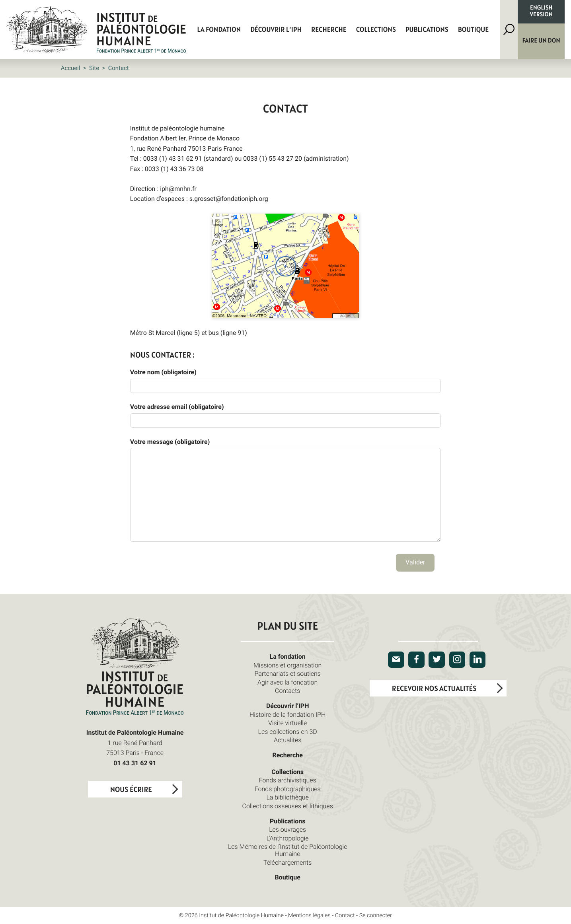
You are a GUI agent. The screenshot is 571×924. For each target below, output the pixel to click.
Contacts (287, 691)
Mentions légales (309, 915)
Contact (345, 915)
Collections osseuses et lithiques (288, 806)
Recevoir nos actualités (434, 689)
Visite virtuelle (287, 723)
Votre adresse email (177, 407)
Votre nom (163, 372)
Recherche (329, 30)
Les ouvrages (287, 829)
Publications (427, 30)
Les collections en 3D (288, 731)
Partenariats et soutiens (287, 673)
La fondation (219, 30)
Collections (376, 30)
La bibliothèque (287, 797)
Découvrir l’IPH (276, 30)
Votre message (170, 442)
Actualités (287, 740)
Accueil (71, 68)
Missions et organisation (287, 665)
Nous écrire (131, 790)
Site (94, 68)
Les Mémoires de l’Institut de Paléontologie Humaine (288, 850)
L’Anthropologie (288, 838)
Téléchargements (287, 862)
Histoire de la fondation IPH (287, 714)
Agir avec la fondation (287, 682)
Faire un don (541, 41)
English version (541, 12)
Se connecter (376, 915)
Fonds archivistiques (288, 780)
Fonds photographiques (288, 789)
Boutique (474, 30)
